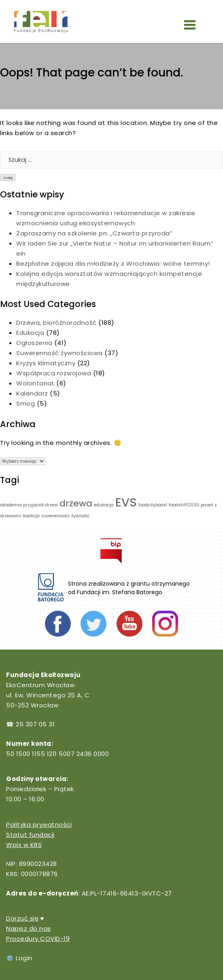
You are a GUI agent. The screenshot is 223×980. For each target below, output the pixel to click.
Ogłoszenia (34, 343)
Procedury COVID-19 (38, 939)
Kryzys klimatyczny (46, 363)
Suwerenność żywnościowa (59, 353)
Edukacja (30, 333)
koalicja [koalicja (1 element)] (31, 516)
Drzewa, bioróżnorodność (56, 323)
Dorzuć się (22, 918)
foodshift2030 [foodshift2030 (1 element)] (184, 505)
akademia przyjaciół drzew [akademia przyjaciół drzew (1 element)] (29, 505)
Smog (25, 403)
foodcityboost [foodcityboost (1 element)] (153, 505)
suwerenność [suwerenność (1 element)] (55, 516)
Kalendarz (32, 393)
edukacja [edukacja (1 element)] (104, 505)
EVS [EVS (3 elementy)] (126, 502)
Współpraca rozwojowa (54, 373)
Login (24, 958)
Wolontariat (35, 383)
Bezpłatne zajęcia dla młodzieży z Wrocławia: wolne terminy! (113, 264)
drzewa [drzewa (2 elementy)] (76, 503)
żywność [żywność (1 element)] (80, 516)
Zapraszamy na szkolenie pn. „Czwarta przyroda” (95, 233)
